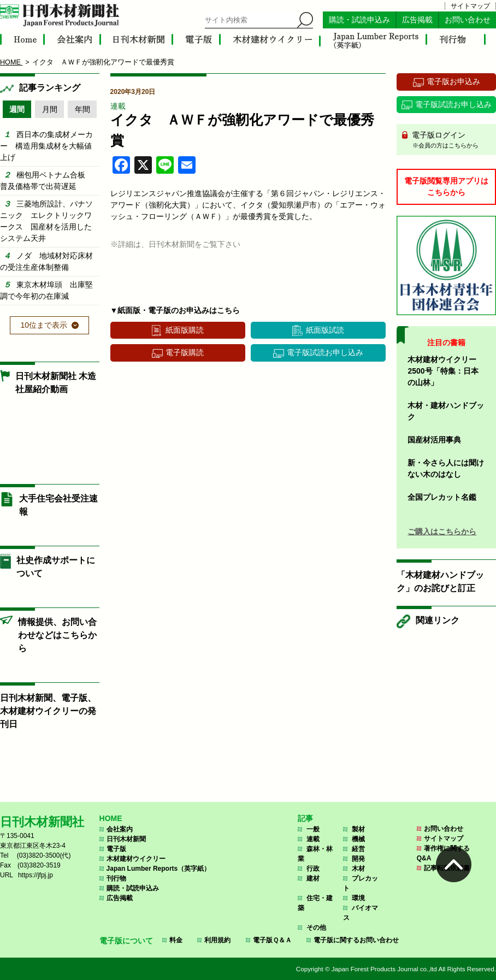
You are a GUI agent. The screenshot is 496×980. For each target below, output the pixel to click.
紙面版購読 (185, 330)
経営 (358, 849)
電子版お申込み (453, 81)
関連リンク (438, 620)
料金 (176, 940)
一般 (313, 829)
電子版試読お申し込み (325, 352)
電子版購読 (185, 352)
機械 (358, 839)
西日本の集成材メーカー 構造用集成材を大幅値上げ (46, 146)
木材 (358, 869)
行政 (313, 869)
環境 (358, 898)
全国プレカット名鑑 (442, 497)
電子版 (116, 849)
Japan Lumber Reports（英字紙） (159, 869)
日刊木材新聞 (126, 839)
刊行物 (116, 878)
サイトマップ (470, 6)
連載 (118, 106)
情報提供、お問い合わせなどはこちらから (57, 635)
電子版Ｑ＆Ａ (272, 940)
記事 (305, 818)
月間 (50, 109)
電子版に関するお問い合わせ (356, 940)
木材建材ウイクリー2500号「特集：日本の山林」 (443, 371)
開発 (358, 859)
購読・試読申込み (359, 20)
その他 (316, 928)
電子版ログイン (450, 140)
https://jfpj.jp (36, 875)
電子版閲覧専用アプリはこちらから (446, 187)
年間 (82, 109)
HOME (111, 818)
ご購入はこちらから (442, 532)
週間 (17, 109)
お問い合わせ (468, 20)
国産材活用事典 (434, 440)
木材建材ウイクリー (136, 859)
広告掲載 (417, 20)
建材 (313, 878)
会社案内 (120, 829)
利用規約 (217, 940)
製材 (358, 829)
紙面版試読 (325, 330)
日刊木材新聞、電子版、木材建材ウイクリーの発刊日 (48, 711)
